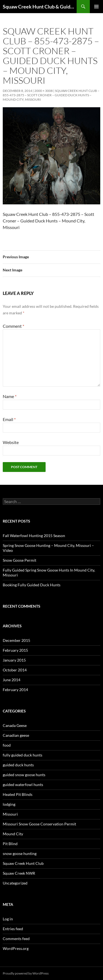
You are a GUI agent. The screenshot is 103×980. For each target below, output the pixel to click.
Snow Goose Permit (20, 560)
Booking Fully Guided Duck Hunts (32, 585)
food (7, 745)
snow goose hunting (20, 853)
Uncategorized (15, 883)
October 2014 (15, 670)
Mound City (13, 834)
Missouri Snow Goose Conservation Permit (39, 824)
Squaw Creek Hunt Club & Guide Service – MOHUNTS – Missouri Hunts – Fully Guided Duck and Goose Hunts (40, 7)
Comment (13, 326)
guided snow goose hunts (24, 775)
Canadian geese (16, 735)
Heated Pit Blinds (18, 794)
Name (10, 396)
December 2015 (16, 640)
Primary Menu (96, 7)
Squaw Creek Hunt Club (23, 863)
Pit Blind (10, 844)
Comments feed (16, 939)
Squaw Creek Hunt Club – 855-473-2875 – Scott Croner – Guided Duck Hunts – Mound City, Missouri (51, 95)
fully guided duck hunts (23, 755)
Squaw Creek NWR (19, 873)
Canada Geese (15, 725)
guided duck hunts (18, 765)
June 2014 (12, 680)
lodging (9, 804)
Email (9, 419)
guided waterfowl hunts (23, 785)
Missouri (10, 814)
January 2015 (14, 660)
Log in (8, 919)
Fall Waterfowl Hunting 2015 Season (34, 536)
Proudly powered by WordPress (26, 973)
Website (11, 442)
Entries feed (13, 929)
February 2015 (15, 650)
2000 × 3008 (44, 91)
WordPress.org (16, 948)
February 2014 (15, 690)
